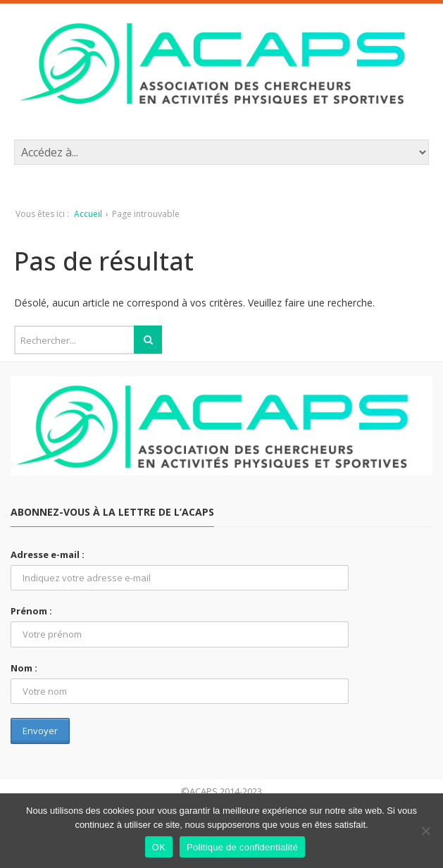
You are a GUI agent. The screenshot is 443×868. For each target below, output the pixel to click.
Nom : (24, 668)
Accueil (88, 214)
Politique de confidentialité (242, 847)
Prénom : (31, 611)
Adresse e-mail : (48, 554)
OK (159, 847)
